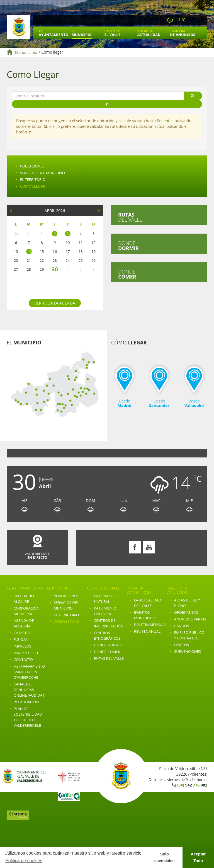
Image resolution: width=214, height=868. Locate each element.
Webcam (154, 20)
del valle (130, 217)
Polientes (165, 121)
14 (29, 251)
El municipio (26, 52)
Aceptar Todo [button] (198, 857)
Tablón (183, 33)
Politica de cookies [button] (24, 861)
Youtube (202, 20)
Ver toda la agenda (55, 303)
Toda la (149, 33)
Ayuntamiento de (19, 27)
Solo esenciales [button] (165, 857)
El (53, 33)
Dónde (128, 246)
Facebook (195, 20)
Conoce (112, 33)
